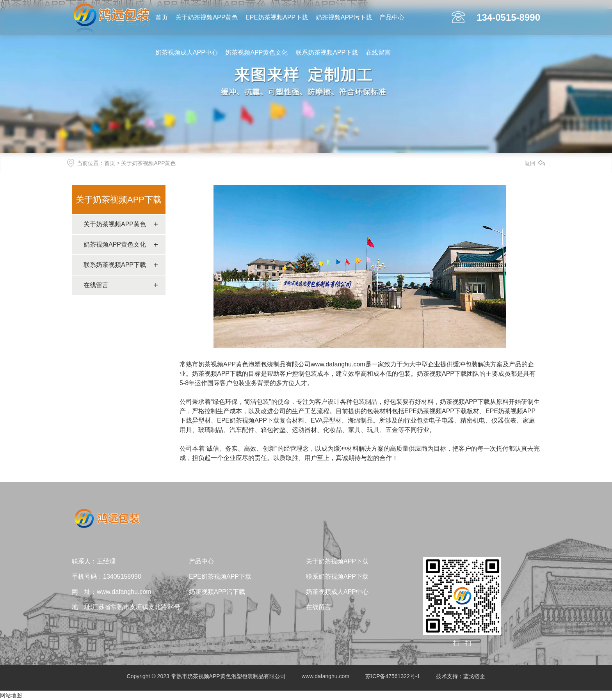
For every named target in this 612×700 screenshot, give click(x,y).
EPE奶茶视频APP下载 (277, 17)
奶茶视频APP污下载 (344, 17)
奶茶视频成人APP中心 (187, 52)
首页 (162, 17)
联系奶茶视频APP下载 (327, 52)
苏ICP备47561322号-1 (393, 676)
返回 (530, 163)
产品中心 (392, 17)
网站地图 (11, 695)
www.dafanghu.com (338, 364)
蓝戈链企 (474, 676)
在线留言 (378, 52)
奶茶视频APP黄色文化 (256, 52)
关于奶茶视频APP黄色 (206, 17)
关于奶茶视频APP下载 (119, 200)
